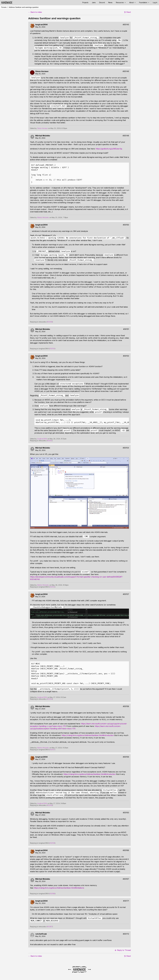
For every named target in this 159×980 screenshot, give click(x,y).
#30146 (126, 71)
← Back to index (35, 12)
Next (129, 12)
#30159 (126, 757)
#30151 (126, 329)
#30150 (126, 225)
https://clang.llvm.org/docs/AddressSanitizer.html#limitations (59, 888)
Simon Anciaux (42, 71)
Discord (102, 2)
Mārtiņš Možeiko (43, 136)
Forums (4, 7)
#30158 (126, 706)
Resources (121, 2)
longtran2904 (41, 25)
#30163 (126, 813)
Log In (155, 2)
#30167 (126, 879)
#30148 (126, 136)
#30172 (126, 934)
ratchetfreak (41, 934)
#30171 (126, 901)
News (110, 2)
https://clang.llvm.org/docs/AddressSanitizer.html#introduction (88, 735)
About (132, 2)
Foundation (144, 2)
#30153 (126, 356)
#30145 (126, 25)
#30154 (126, 448)
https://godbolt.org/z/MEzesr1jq (109, 149)
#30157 (126, 594)
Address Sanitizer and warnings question (24, 7)
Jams (94, 2)
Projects (85, 2)
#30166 (126, 850)
